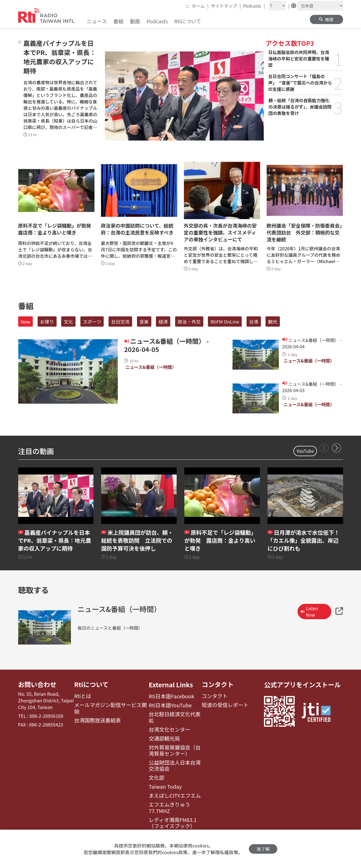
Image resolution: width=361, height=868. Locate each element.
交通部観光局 (164, 738)
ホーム (200, 6)
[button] (336, 448)
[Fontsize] (277, 6)
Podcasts (254, 6)
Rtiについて (91, 684)
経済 (163, 322)
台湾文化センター (169, 730)
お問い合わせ (37, 684)
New (25, 322)
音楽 (144, 322)
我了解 (263, 849)
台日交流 (120, 322)
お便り (47, 322)
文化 (68, 322)
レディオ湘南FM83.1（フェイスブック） (173, 823)
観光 (273, 322)
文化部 (157, 778)
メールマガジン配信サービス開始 (111, 708)
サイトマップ (226, 6)
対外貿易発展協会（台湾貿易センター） (175, 751)
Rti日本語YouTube (170, 705)
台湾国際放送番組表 (98, 721)
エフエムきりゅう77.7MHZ (169, 808)
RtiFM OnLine (225, 322)
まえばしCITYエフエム (175, 796)
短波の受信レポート (225, 705)
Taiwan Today (165, 787)
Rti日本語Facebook (172, 696)
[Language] (320, 6)
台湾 (254, 322)
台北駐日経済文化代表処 (175, 717)
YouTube (305, 451)
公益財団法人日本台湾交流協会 (175, 766)
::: (188, 6)
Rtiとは (83, 696)
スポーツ (92, 322)
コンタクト (218, 684)
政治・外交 (189, 322)
